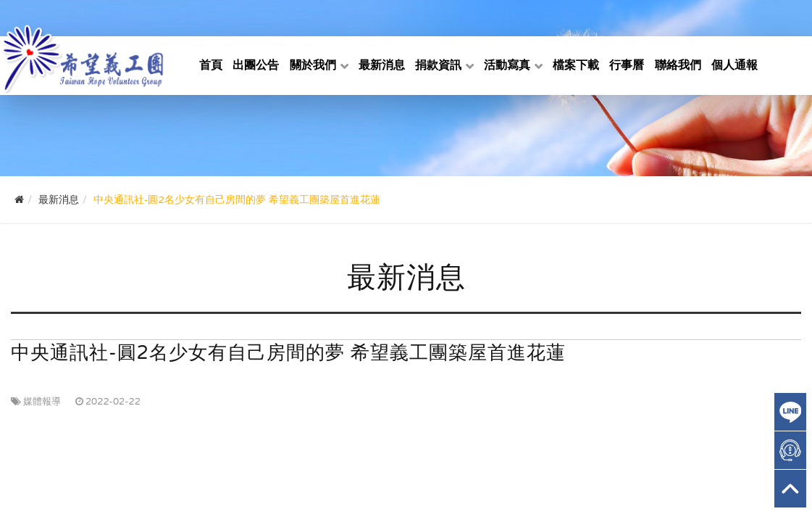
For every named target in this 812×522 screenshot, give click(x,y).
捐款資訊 (438, 65)
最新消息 (382, 65)
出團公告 (256, 65)
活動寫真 (507, 65)
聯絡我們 (678, 65)
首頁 (211, 65)
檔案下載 (576, 65)
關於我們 (313, 65)
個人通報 (734, 65)
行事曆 (627, 65)
